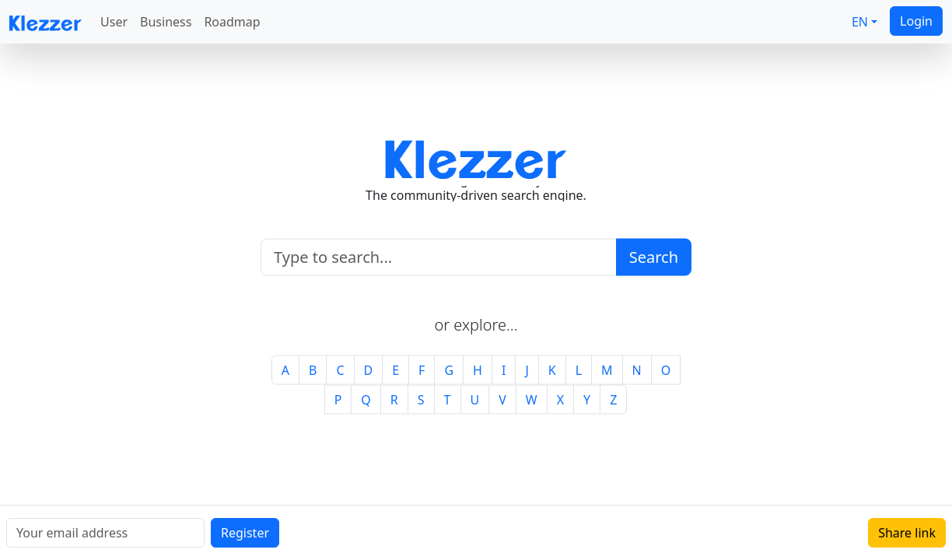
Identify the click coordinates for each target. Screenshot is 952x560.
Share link (907, 533)
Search (654, 256)
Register (245, 533)
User (114, 22)
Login (916, 21)
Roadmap (232, 22)
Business (166, 22)
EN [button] (860, 22)
